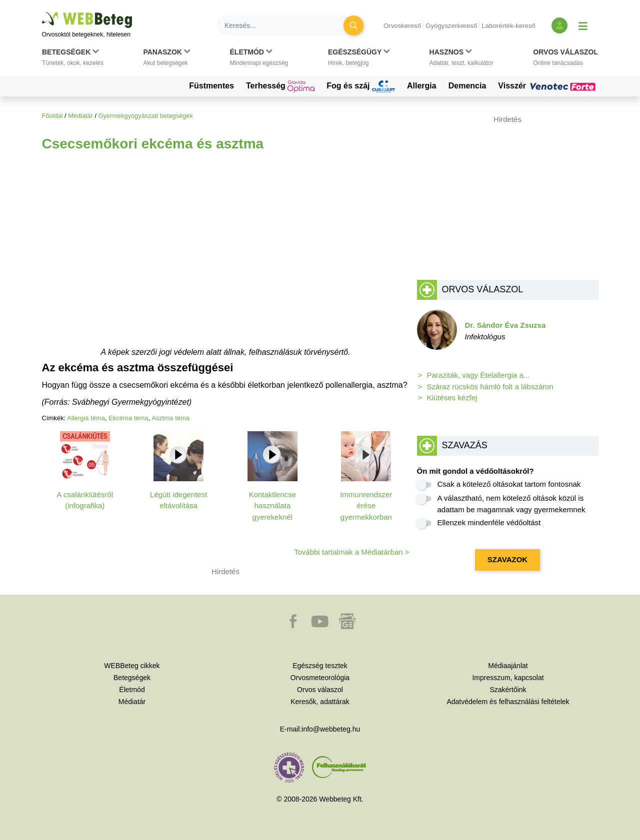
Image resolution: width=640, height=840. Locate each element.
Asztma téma (170, 418)
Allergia (422, 86)
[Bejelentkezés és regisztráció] (559, 25)
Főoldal (52, 116)
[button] (73, 59)
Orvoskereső (402, 26)
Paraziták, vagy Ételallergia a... (478, 375)
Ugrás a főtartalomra (42, 12)
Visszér (548, 86)
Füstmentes (211, 86)
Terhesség (280, 86)
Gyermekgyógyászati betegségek (146, 116)
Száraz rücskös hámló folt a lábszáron (490, 387)
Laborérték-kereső (508, 26)
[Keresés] (286, 25)
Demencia (467, 86)
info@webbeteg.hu (331, 729)
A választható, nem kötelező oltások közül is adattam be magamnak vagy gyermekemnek (511, 504)
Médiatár (80, 116)
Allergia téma (86, 418)
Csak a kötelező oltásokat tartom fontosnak (509, 484)
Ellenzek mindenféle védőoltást (489, 522)
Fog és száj (361, 86)
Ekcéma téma (128, 418)
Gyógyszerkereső (451, 26)
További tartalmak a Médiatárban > (352, 552)
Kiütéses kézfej (452, 398)
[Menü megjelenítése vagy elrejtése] (583, 25)
